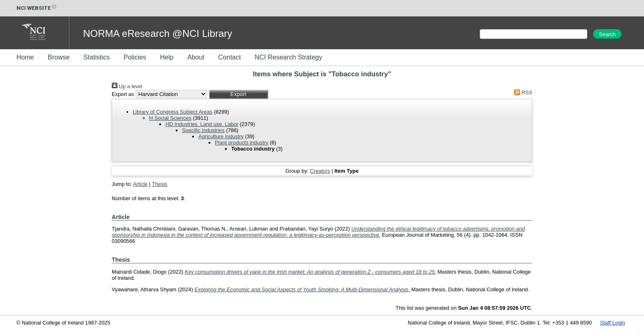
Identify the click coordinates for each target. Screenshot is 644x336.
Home (25, 57)
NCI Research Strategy (289, 57)
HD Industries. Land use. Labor (202, 124)
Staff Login (613, 323)
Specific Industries (203, 130)
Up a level (127, 86)
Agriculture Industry (221, 136)
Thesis (160, 184)
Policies (135, 57)
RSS (522, 93)
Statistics (97, 57)
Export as (123, 94)
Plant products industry (241, 143)
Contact (229, 57)
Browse (59, 57)
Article (140, 184)
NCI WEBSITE (37, 8)
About (196, 57)
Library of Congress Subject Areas (172, 112)
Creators (320, 171)
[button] (238, 94)
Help (167, 57)
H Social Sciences (170, 118)
